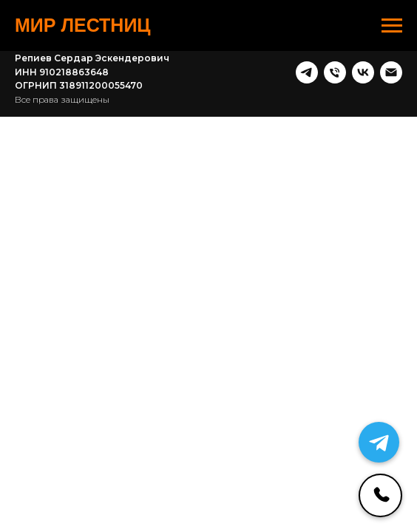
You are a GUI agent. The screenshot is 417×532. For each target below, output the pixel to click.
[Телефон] (335, 72)
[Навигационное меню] (392, 26)
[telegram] (307, 72)
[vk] (363, 72)
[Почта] (391, 72)
